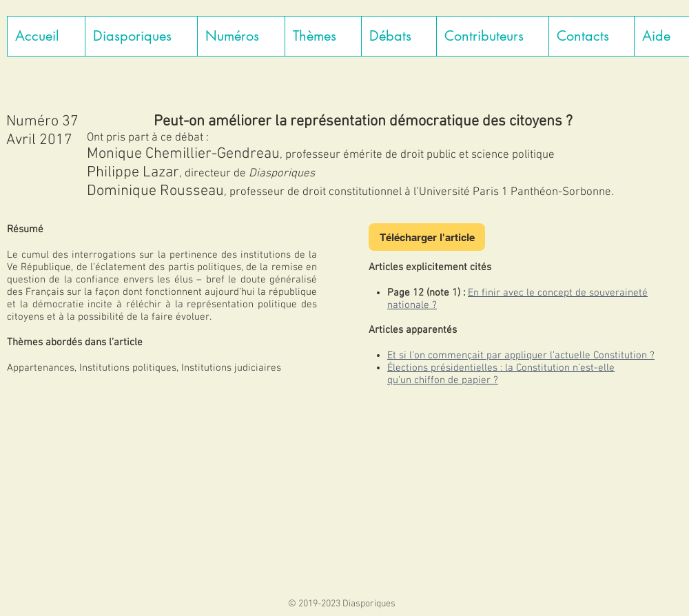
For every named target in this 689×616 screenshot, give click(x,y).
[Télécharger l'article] (427, 237)
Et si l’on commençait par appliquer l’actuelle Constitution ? (521, 356)
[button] (141, 36)
